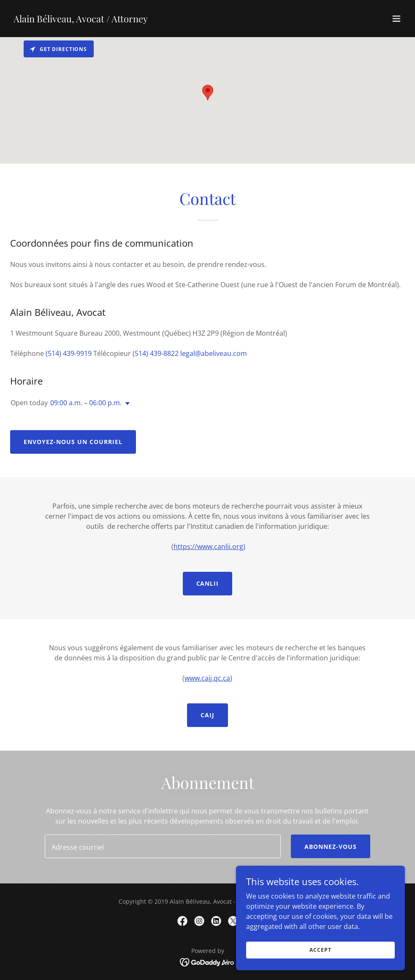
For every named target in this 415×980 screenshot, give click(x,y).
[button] (396, 19)
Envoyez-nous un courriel (73, 442)
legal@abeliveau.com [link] (214, 353)
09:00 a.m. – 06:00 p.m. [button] (86, 403)
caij (207, 715)
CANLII (208, 583)
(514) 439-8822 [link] (156, 353)
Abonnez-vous (331, 847)
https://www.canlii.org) (209, 547)
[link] (81, 20)
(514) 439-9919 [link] (69, 353)
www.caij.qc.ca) (208, 678)
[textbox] (163, 846)
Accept (320, 950)
